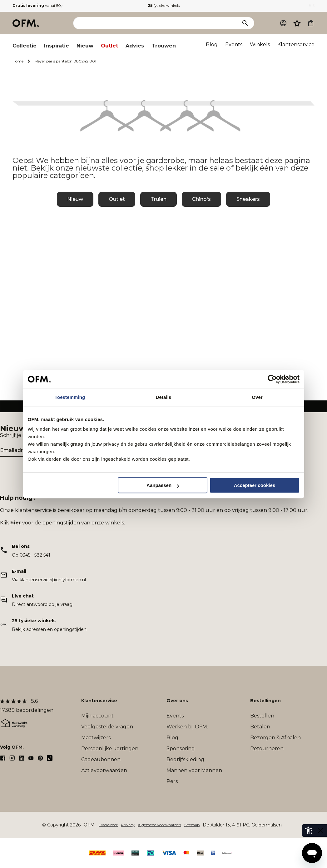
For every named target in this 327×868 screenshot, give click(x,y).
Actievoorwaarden (104, 770)
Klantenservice (296, 45)
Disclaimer (108, 825)
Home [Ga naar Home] (18, 61)
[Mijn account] (283, 23)
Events (234, 45)
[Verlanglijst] (297, 23)
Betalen (260, 727)
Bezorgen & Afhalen (275, 738)
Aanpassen (163, 485)
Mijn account (97, 716)
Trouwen (164, 46)
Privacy (128, 825)
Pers (172, 781)
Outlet (109, 46)
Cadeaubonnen (101, 759)
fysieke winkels (164, 5)
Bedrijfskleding (185, 759)
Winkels (260, 45)
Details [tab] (164, 397)
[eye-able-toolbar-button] (308, 831)
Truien (159, 199)
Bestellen (262, 716)
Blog (212, 45)
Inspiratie (57, 46)
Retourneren (267, 749)
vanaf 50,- (38, 5)
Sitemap (192, 825)
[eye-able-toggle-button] (321, 831)
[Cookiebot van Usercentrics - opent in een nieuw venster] (272, 379)
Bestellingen (265, 701)
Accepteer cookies (255, 485)
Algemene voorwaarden (159, 825)
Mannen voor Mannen (194, 770)
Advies (135, 46)
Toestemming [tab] (70, 397)
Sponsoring (181, 749)
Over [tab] (257, 397)
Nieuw (85, 46)
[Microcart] (311, 23)
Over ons (177, 701)
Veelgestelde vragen (107, 727)
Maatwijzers (96, 738)
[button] (297, 23)
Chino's (201, 199)
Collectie (25, 46)
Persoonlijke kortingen (110, 749)
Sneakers (248, 199)
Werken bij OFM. (187, 727)
